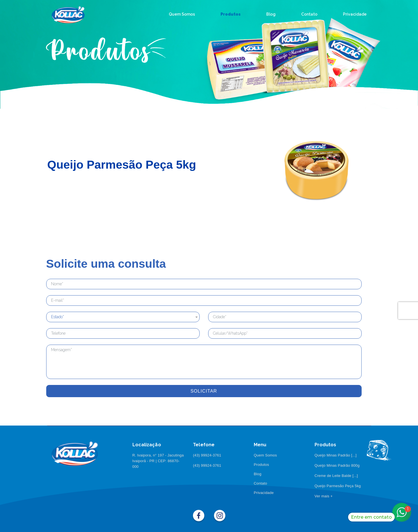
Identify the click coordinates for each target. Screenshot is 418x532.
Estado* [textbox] (43, 317)
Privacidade (264, 493)
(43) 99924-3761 (207, 455)
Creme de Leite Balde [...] (336, 476)
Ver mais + (324, 496)
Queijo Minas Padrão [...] (336, 455)
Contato (260, 483)
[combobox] (109, 317)
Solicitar (189, 391)
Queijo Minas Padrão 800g (337, 465)
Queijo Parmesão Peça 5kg (338, 486)
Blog (258, 474)
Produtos (261, 465)
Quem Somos (265, 455)
